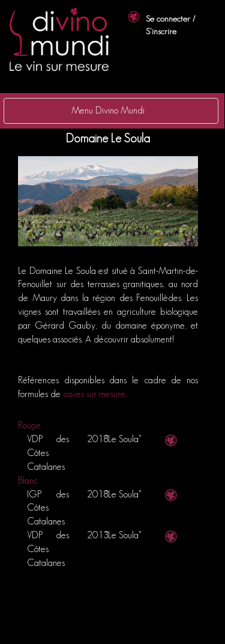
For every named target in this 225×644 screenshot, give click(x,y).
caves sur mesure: (95, 394)
